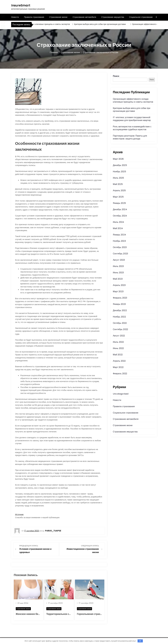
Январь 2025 (119, 203)
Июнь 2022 (118, 348)
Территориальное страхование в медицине (72, 614)
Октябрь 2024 (120, 216)
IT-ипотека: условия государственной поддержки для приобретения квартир (132, 119)
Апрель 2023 (119, 285)
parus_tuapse (53, 531)
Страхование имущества (113, 17)
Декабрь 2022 (120, 310)
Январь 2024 (119, 235)
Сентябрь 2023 (120, 254)
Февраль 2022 (120, 374)
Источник (19, 514)
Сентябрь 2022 (120, 329)
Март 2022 (118, 367)
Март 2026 (118, 159)
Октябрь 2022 (120, 323)
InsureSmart (21, 5)
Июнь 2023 (118, 273)
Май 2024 (118, 228)
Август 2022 (119, 336)
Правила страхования (34, 17)
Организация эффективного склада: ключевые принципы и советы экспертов (39, 24)
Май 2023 (118, 279)
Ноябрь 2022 (119, 317)
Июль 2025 (118, 178)
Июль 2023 (118, 266)
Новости (15, 17)
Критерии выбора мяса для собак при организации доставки (102, 24)
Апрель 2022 (119, 361)
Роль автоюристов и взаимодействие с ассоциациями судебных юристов (132, 128)
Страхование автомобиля (84, 17)
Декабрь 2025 (120, 165)
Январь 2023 (119, 304)
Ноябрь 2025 (119, 172)
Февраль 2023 (120, 298)
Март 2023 (118, 291)
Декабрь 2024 (120, 209)
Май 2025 (118, 184)
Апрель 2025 (119, 190)
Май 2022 (118, 355)
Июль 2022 (118, 342)
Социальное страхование (141, 17)
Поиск (116, 76)
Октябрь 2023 (120, 247)
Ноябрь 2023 (119, 241)
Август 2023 (119, 260)
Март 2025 (118, 197)
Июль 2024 (119, 222)
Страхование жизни (58, 17)
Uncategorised (121, 394)
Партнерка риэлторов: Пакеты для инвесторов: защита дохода (130, 137)
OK (140, 641)
